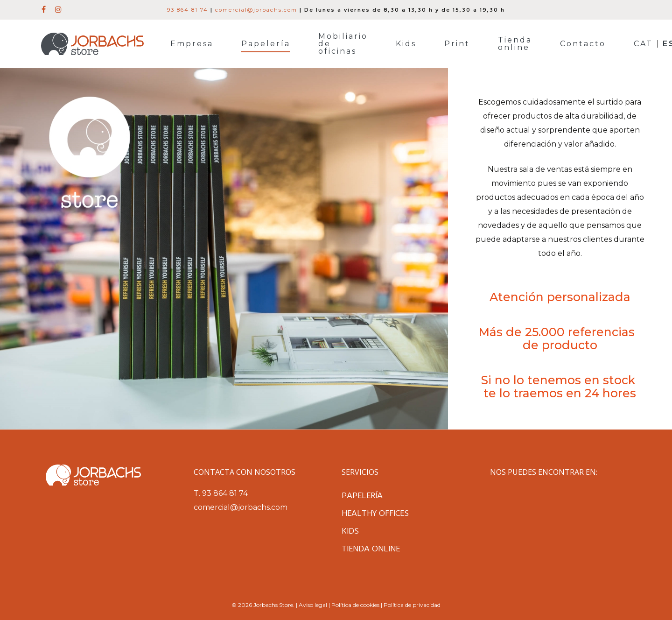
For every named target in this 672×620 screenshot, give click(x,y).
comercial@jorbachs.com (256, 10)
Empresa (192, 44)
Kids (406, 44)
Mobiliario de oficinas (343, 44)
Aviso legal (313, 605)
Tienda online (515, 44)
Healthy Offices (375, 513)
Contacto (583, 44)
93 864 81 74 (188, 10)
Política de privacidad (412, 605)
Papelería (266, 44)
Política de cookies (355, 605)
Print (457, 44)
